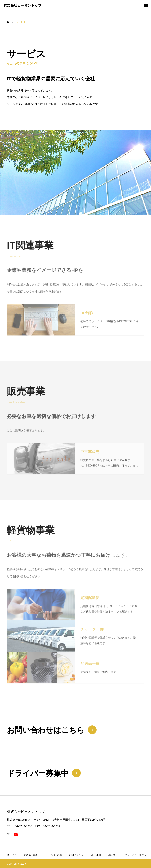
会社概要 (113, 855)
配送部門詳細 (31, 855)
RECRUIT (96, 855)
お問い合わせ (76, 855)
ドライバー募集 (54, 855)
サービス (12, 855)
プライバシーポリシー (137, 855)
